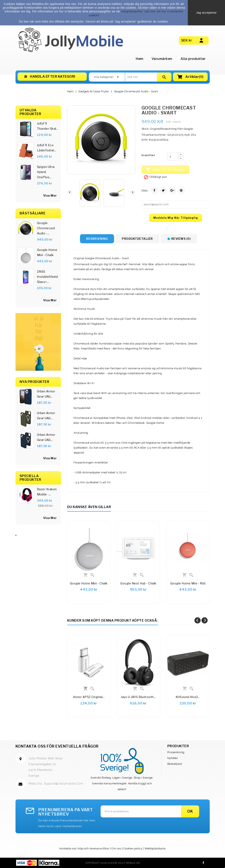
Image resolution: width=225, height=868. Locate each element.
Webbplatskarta (155, 848)
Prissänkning (176, 752)
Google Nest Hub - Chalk (138, 583)
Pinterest (181, 191)
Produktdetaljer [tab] (137, 239)
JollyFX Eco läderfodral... (47, 148)
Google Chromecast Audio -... (46, 228)
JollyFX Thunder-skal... (48, 126)
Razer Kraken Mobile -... (47, 492)
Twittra (163, 191)
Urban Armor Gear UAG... (46, 394)
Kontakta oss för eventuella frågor (57, 746)
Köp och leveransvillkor (94, 848)
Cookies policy (133, 848)
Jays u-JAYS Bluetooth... (138, 697)
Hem (140, 59)
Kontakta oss (68, 848)
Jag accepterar (206, 13)
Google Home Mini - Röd (188, 583)
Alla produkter (193, 59)
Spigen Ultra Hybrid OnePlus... (46, 172)
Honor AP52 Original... (89, 697)
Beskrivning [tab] (97, 239)
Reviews (179, 239)
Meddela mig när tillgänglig (176, 218)
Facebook (203, 863)
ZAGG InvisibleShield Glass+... (48, 277)
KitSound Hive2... (188, 697)
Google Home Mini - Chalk (47, 252)
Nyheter (173, 758)
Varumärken (162, 59)
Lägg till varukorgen (165, 170)
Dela (154, 191)
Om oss (116, 848)
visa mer (50, 300)
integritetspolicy (132, 11)
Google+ (172, 191)
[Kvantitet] (173, 156)
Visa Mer (50, 195)
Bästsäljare (175, 764)
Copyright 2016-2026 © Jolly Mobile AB (113, 863)
